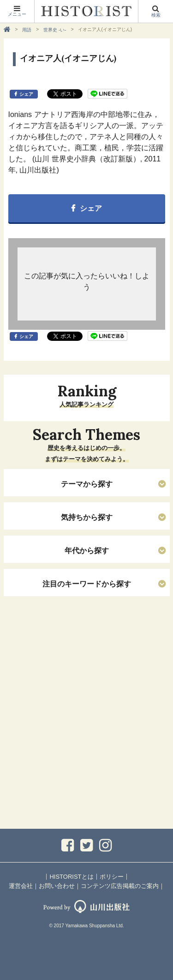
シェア (26, 94)
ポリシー (112, 877)
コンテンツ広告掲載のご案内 (120, 886)
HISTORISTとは (71, 877)
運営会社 (21, 886)
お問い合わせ (57, 886)
